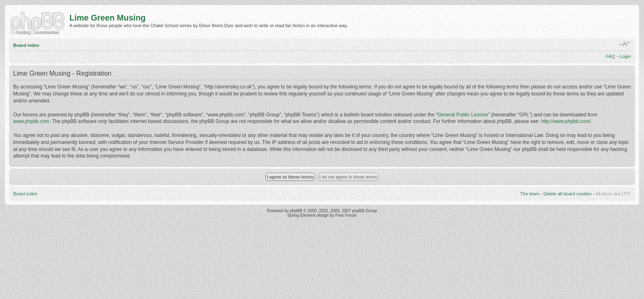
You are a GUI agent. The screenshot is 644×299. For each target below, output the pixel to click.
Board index (26, 45)
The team (530, 194)
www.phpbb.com (31, 121)
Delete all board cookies (567, 194)
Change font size (625, 44)
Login (625, 56)
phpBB (296, 211)
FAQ (610, 56)
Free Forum (346, 215)
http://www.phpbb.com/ (566, 121)
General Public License (463, 115)
